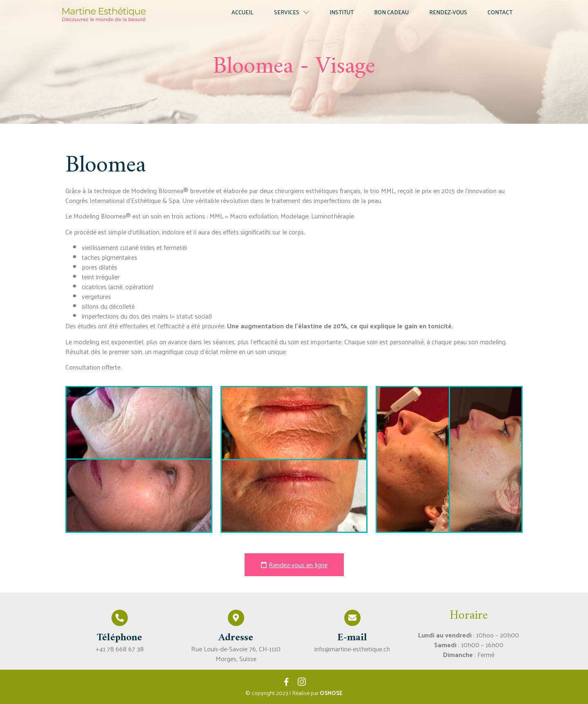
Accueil (243, 12)
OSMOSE (331, 693)
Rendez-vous (448, 12)
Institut (342, 12)
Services (292, 12)
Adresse (236, 638)
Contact (500, 12)
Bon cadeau (391, 12)
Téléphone (119, 638)
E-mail (352, 638)
